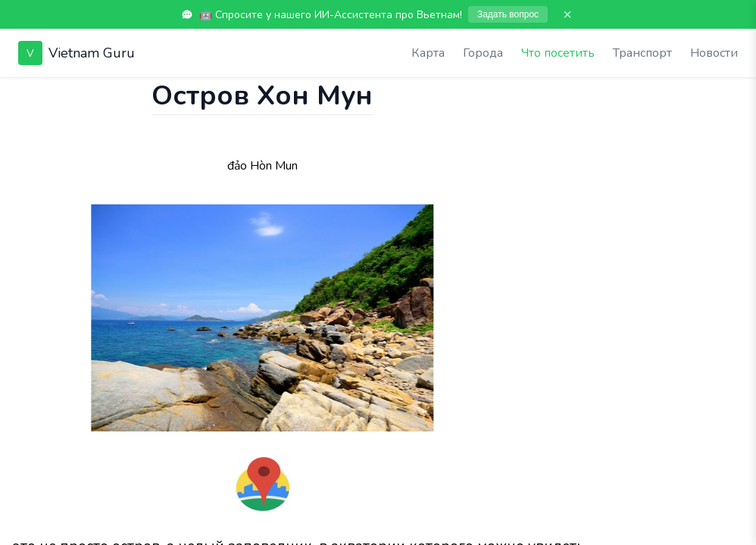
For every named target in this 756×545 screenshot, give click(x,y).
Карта (428, 53)
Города (483, 53)
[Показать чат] (14, 92)
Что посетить (558, 53)
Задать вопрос (508, 14)
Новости (714, 53)
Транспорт (642, 53)
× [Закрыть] (567, 14)
